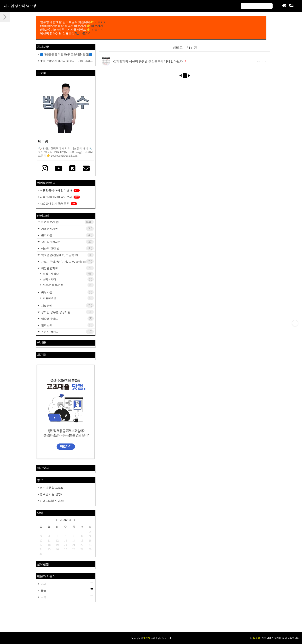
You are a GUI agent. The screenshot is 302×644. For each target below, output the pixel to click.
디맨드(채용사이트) (52, 501)
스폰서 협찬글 (67, 332)
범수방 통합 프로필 (52, 488)
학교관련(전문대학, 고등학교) (67, 255)
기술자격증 (68, 298)
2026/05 (66, 520)
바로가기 (101, 22)
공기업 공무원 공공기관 (67, 312)
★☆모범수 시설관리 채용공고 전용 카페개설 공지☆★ (65, 61)
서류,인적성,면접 (68, 285)
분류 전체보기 (66, 222)
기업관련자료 (67, 229)
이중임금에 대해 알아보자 (60, 190)
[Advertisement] (151, 619)
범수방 (147, 638)
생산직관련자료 (67, 242)
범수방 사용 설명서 (52, 494)
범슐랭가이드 (67, 319)
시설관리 (67, 305)
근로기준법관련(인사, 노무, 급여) (67, 261)
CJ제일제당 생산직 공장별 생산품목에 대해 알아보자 (148, 61)
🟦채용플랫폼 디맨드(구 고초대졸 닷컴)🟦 (66, 54)
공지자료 (67, 235)
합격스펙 (67, 325)
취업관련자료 (67, 268)
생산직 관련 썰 (67, 248)
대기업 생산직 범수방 (20, 6)
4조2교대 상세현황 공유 (58, 204)
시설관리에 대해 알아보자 (60, 197)
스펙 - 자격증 (68, 274)
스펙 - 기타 (68, 279)
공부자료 (67, 292)
